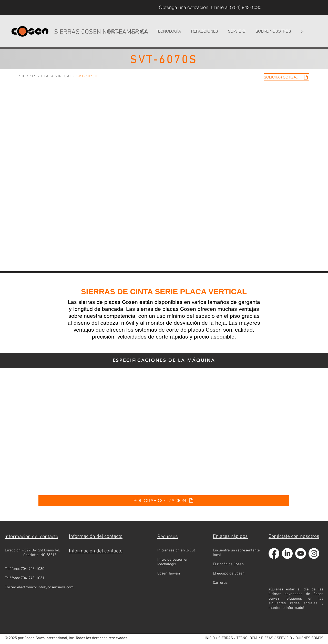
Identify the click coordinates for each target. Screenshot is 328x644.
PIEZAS (267, 638)
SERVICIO (284, 638)
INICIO (210, 638)
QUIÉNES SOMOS (309, 638)
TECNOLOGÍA (247, 638)
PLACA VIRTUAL (57, 76)
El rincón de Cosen (228, 564)
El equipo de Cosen (229, 573)
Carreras (220, 583)
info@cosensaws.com (56, 587)
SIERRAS (28, 76)
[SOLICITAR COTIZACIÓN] (286, 77)
